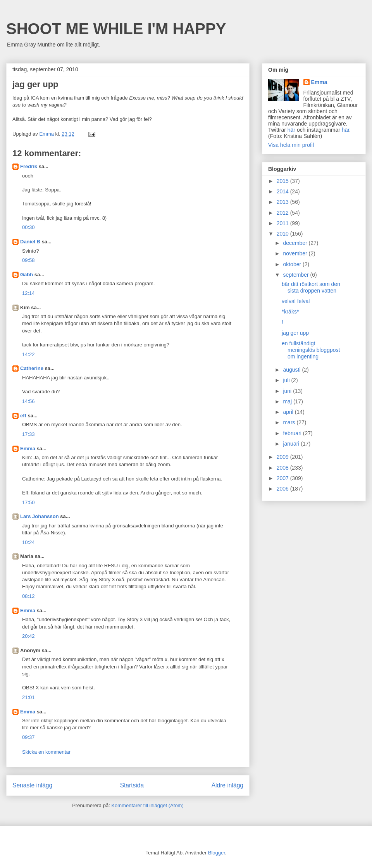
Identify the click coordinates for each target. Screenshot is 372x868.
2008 (283, 468)
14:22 (28, 354)
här (291, 130)
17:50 (28, 502)
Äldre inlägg (227, 785)
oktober (293, 264)
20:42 (28, 636)
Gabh (27, 275)
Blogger (217, 853)
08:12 (28, 596)
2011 (283, 223)
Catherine (32, 368)
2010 (283, 234)
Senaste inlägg (32, 785)
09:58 (28, 260)
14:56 (28, 401)
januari (292, 444)
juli (287, 380)
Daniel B (30, 242)
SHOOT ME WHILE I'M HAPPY (116, 29)
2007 (283, 478)
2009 (283, 457)
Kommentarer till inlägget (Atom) (147, 805)
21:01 (28, 697)
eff (23, 416)
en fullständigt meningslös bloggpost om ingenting (311, 350)
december (296, 243)
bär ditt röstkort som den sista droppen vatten (311, 287)
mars (290, 422)
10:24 (28, 542)
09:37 (28, 737)
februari (293, 433)
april (289, 412)
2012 (283, 213)
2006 (283, 489)
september (296, 275)
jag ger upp (295, 333)
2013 (283, 202)
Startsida (132, 785)
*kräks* (290, 312)
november (296, 253)
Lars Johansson (40, 516)
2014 (283, 191)
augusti (292, 370)
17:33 (28, 434)
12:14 (28, 293)
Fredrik (29, 166)
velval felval (296, 301)
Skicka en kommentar (46, 752)
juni (288, 391)
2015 (283, 181)
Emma (28, 449)
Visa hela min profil (291, 145)
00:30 (28, 227)
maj (288, 401)
